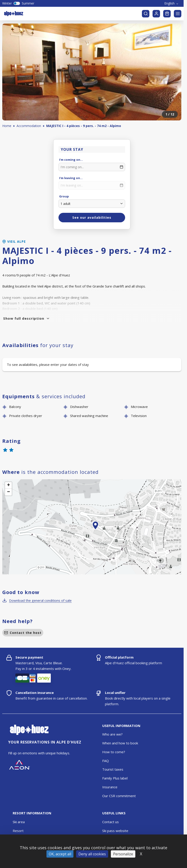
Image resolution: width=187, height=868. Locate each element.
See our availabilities (92, 217)
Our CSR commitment (119, 796)
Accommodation (29, 126)
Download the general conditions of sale (37, 600)
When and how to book (120, 743)
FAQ (106, 761)
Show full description (27, 318)
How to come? (114, 752)
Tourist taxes (113, 769)
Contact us (110, 822)
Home (7, 126)
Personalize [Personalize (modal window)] (123, 854)
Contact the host (23, 633)
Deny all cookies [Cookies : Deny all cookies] (92, 854)
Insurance (110, 787)
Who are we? (112, 734)
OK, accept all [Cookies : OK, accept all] (60, 854)
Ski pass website (115, 831)
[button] (95, 530)
